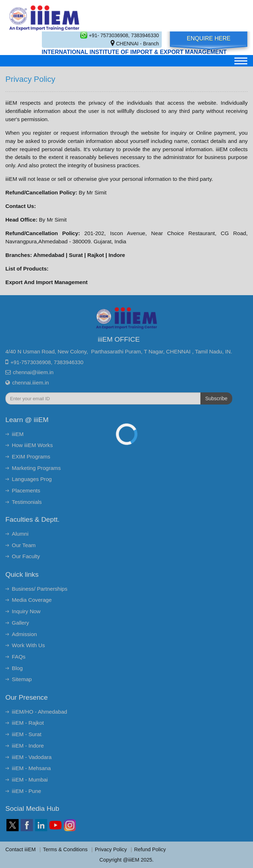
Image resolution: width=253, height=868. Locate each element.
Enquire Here (209, 38)
